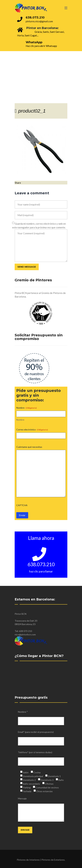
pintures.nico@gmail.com (39, 21)
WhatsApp (34, 42)
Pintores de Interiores (28, 860)
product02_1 (32, 111)
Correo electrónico (32, 430)
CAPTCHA (22, 505)
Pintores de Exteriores (53, 860)
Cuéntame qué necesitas (29, 447)
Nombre (20, 420)
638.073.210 (35, 18)
